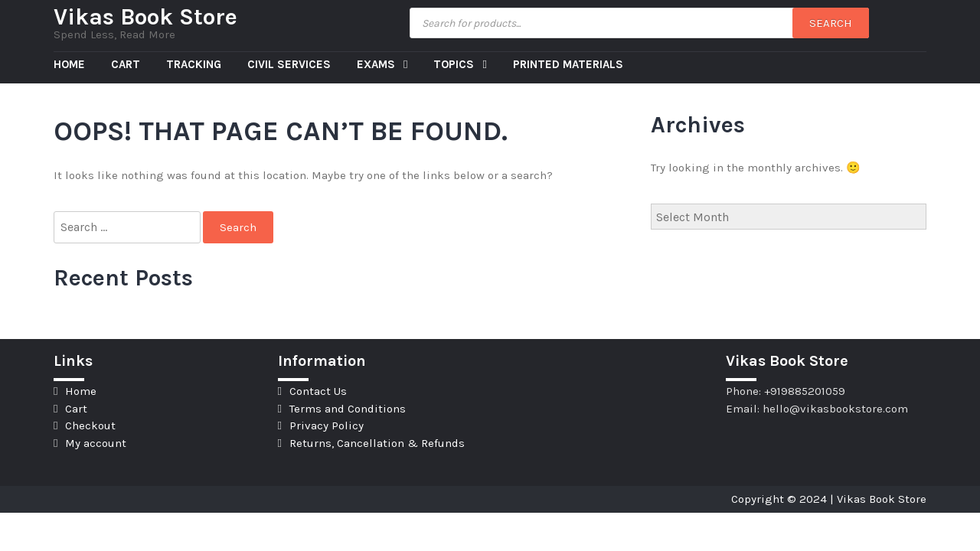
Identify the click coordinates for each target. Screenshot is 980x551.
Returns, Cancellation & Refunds (377, 443)
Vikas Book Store (145, 17)
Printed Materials (568, 64)
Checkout (90, 425)
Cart (126, 64)
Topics (455, 64)
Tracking (194, 64)
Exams (377, 64)
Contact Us (318, 391)
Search (831, 23)
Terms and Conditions (348, 409)
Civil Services (289, 64)
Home (69, 64)
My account (96, 443)
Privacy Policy (327, 425)
